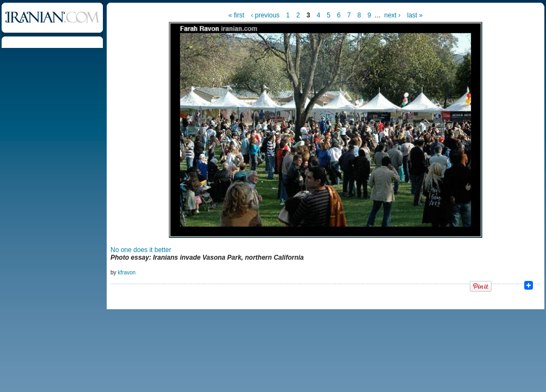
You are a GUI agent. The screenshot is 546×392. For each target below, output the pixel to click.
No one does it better (141, 250)
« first (237, 15)
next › (392, 15)
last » (415, 15)
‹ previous (265, 15)
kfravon (127, 272)
